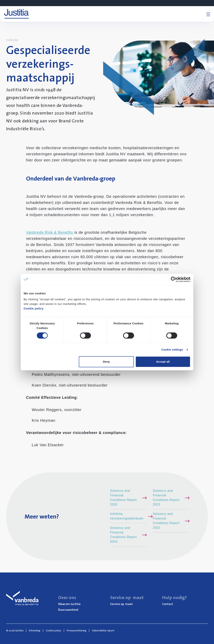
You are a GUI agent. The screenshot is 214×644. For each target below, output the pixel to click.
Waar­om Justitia (69, 604)
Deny (107, 362)
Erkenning (35, 630)
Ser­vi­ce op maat (121, 604)
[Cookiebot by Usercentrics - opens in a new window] (174, 279)
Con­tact (167, 604)
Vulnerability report (103, 630)
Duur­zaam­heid (68, 610)
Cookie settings (172, 350)
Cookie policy (34, 308)
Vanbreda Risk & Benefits (50, 232)
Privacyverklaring (77, 630)
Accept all (163, 362)
